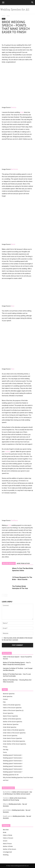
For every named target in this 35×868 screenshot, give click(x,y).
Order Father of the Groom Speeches (14, 733)
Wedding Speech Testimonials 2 (13, 758)
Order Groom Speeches (10, 736)
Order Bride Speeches (10, 727)
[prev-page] (3, 595)
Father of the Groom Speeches (12, 708)
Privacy (5, 747)
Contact (5, 699)
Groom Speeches (8, 713)
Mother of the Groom (9, 849)
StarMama (14, 520)
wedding (8, 452)
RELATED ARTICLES (9, 563)
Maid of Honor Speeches (10, 716)
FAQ (4, 702)
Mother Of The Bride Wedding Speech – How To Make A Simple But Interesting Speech (17, 664)
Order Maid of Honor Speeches (12, 738)
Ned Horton (14, 169)
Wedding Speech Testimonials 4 (13, 763)
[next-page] (6, 595)
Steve (13, 306)
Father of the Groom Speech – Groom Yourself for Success (17, 658)
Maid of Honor (7, 844)
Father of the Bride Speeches (12, 705)
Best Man (6, 830)
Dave (13, 369)
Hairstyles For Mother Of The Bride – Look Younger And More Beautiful (18, 669)
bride (10, 525)
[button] (3, 3)
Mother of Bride (8, 846)
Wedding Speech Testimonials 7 (13, 772)
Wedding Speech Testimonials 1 (13, 755)
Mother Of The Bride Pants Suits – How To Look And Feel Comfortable (17, 675)
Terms (5, 752)
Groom (5, 841)
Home (3, 16)
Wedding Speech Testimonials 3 (13, 761)
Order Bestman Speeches (11, 724)
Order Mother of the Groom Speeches (15, 744)
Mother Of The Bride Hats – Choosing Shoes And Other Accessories (17, 681)
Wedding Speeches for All (11, 775)
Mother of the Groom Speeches (13, 722)
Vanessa (13, 107)
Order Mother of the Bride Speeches (14, 741)
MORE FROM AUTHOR (23, 563)
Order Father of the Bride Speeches (14, 730)
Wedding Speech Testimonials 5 (13, 766)
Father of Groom (8, 838)
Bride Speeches (8, 696)
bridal (22, 112)
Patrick (13, 244)
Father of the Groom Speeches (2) (13, 710)
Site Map (6, 750)
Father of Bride (8, 835)
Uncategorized (7, 852)
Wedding (6, 855)
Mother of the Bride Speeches (12, 719)
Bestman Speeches (9, 694)
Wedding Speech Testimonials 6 (13, 769)
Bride (8, 16)
